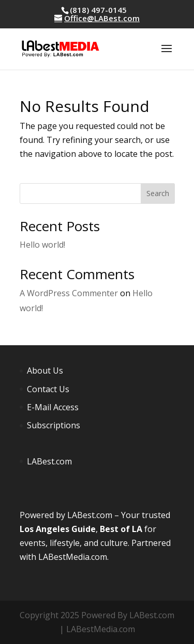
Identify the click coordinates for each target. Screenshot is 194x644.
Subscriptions (54, 425)
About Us (45, 371)
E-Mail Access (53, 407)
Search (158, 193)
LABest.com (49, 461)
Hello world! (42, 245)
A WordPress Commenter (69, 293)
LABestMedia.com (73, 557)
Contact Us (48, 389)
